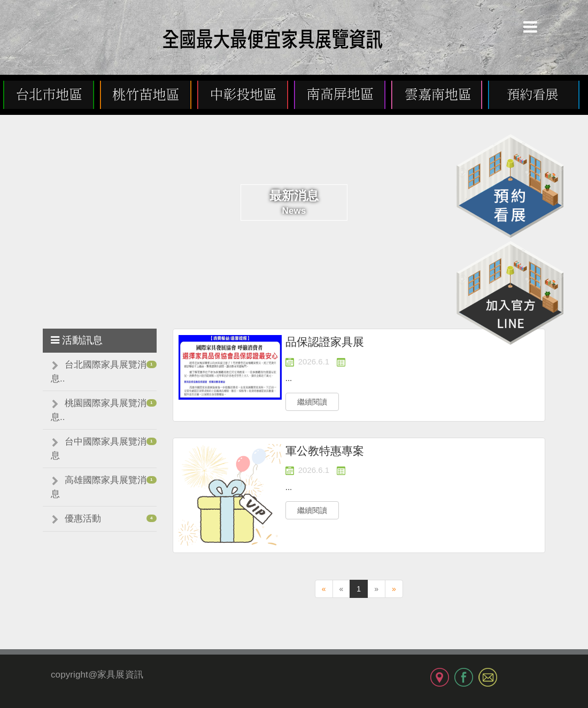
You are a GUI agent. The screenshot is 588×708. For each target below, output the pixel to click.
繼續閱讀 (312, 402)
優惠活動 (83, 519)
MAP (440, 677)
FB (464, 677)
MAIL (488, 677)
